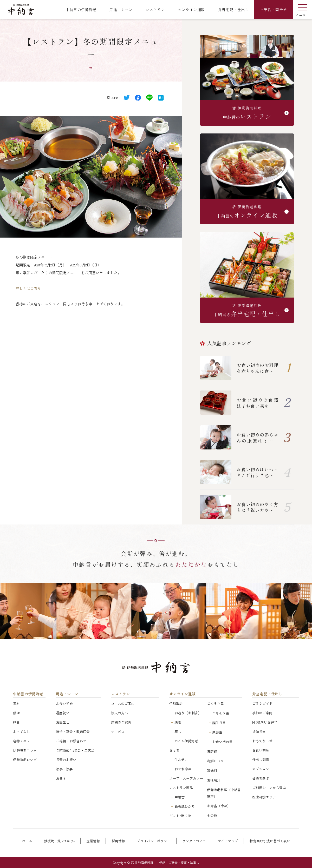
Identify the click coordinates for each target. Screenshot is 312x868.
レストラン (121, 694)
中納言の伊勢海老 (28, 694)
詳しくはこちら (28, 288)
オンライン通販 (183, 694)
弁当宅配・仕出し (267, 694)
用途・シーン (67, 694)
